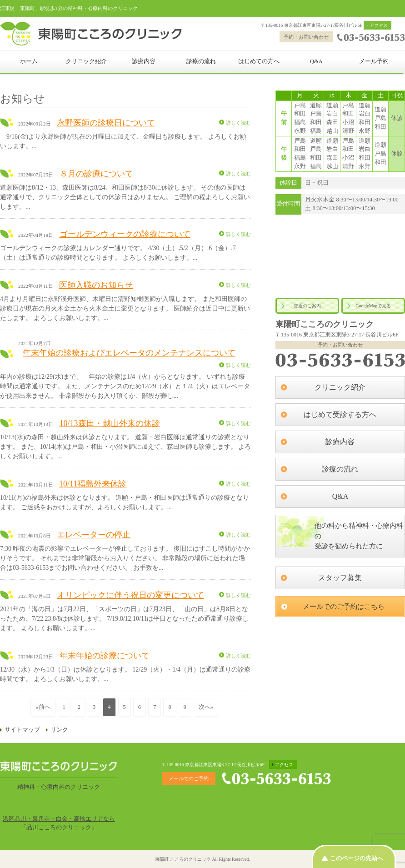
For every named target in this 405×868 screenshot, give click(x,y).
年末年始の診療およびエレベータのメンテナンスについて (129, 353)
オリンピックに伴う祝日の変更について (130, 595)
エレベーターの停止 (94, 535)
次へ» (206, 707)
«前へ (43, 707)
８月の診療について (96, 174)
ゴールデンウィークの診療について (125, 234)
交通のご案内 (307, 306)
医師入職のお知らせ (96, 285)
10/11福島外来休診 (93, 484)
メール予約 (374, 61)
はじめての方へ (259, 61)
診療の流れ (201, 61)
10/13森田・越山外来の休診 (110, 423)
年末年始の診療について (105, 656)
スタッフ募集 (340, 578)
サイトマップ (22, 730)
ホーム (29, 61)
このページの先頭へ (357, 858)
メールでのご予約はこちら (344, 607)
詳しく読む (238, 123)
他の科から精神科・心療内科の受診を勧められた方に (359, 536)
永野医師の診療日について (106, 123)
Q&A (316, 61)
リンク (59, 730)
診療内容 (144, 61)
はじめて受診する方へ (340, 414)
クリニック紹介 (86, 61)
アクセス (379, 25)
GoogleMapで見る (373, 306)
